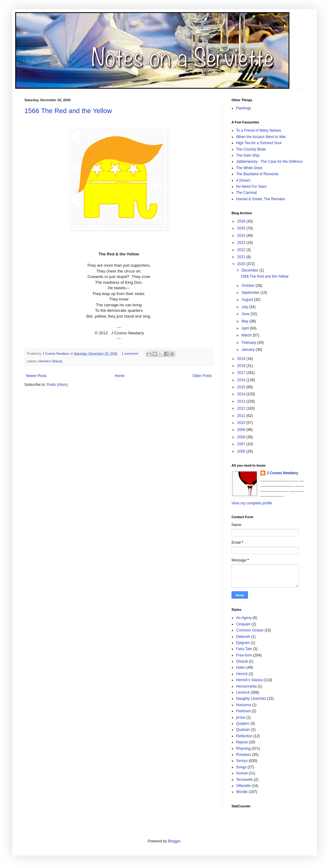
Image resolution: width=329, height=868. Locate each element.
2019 (242, 359)
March (247, 335)
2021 (242, 257)
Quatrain (243, 730)
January (249, 350)
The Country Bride (251, 149)
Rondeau (244, 755)
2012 (242, 408)
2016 (242, 380)
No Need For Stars (251, 187)
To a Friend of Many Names (258, 130)
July (245, 307)
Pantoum (243, 711)
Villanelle (243, 786)
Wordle (242, 792)
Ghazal (242, 661)
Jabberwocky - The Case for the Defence (269, 162)
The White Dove (249, 168)
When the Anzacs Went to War (261, 137)
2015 (242, 387)
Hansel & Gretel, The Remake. (261, 199)
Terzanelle (244, 780)
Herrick (242, 674)
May (246, 321)
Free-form (244, 655)
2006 (242, 451)
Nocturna (244, 705)
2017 (242, 373)
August (248, 300)
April (246, 328)
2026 (242, 221)
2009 (242, 430)
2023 (242, 243)
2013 (242, 401)
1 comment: (131, 354)
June (246, 314)
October (249, 286)
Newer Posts (36, 376)
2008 (242, 437)
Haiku (241, 667)
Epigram (243, 643)
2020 (242, 264)
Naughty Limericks (251, 699)
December (251, 270)
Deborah (243, 637)
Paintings (244, 108)
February (249, 343)
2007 (242, 444)
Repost (242, 742)
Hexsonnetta (246, 686)
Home (120, 376)
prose (241, 717)
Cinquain (243, 624)
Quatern (243, 724)
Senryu (242, 761)
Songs (241, 767)
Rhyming (243, 749)
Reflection (244, 736)
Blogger (174, 841)
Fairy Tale (244, 649)
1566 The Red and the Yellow (68, 111)
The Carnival (246, 193)
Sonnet (242, 773)
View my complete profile (252, 503)
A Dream (243, 180)
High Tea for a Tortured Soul (259, 143)
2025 (242, 228)
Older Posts (202, 376)
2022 (242, 250)
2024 (242, 236)
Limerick (243, 692)
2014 (242, 394)
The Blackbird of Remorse (257, 174)
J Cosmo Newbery (56, 354)
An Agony (244, 618)
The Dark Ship (248, 155)
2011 (242, 416)
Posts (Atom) (57, 385)
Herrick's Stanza (50, 361)
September (251, 293)
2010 (242, 423)
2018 (242, 366)
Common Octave (250, 630)
